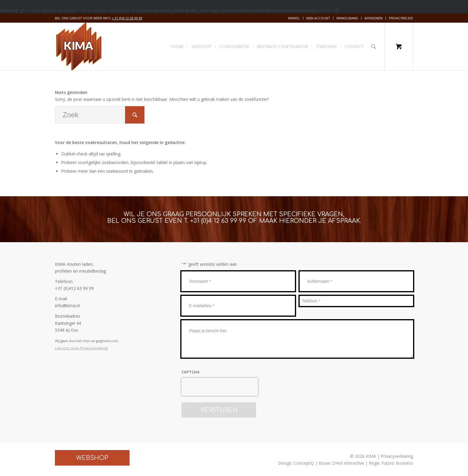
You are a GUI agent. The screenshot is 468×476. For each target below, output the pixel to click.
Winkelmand (347, 18)
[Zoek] (374, 47)
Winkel (294, 18)
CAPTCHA (191, 372)
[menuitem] (294, 18)
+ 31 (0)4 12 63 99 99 (127, 18)
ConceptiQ (304, 463)
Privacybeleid (401, 18)
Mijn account (318, 18)
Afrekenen (374, 18)
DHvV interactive (348, 463)
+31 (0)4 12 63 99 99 (218, 221)
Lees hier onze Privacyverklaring (81, 348)
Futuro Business (397, 463)
